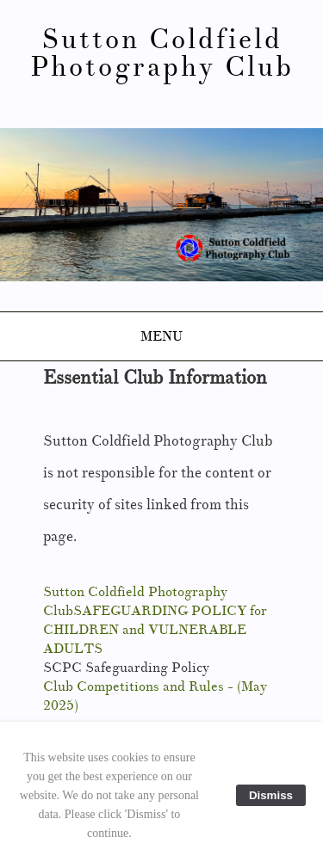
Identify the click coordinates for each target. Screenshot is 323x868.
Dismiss (271, 795)
